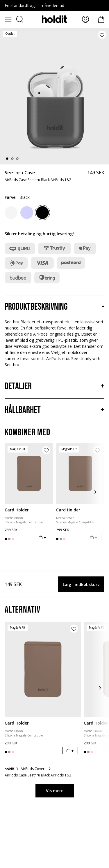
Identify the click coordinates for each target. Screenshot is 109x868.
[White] (11, 213)
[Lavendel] (27, 213)
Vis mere (55, 791)
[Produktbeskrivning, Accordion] (54, 307)
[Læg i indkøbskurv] (43, 538)
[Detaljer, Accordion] (54, 387)
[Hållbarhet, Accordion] (54, 410)
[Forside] (9, 769)
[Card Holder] (29, 474)
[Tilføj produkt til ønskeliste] (102, 35)
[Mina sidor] (85, 19)
